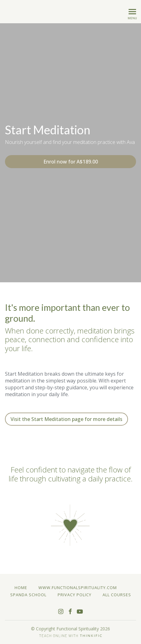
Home (21, 588)
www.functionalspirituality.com (78, 588)
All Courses (117, 595)
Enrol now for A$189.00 (71, 162)
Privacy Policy (75, 595)
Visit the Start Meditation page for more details (66, 419)
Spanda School (28, 595)
